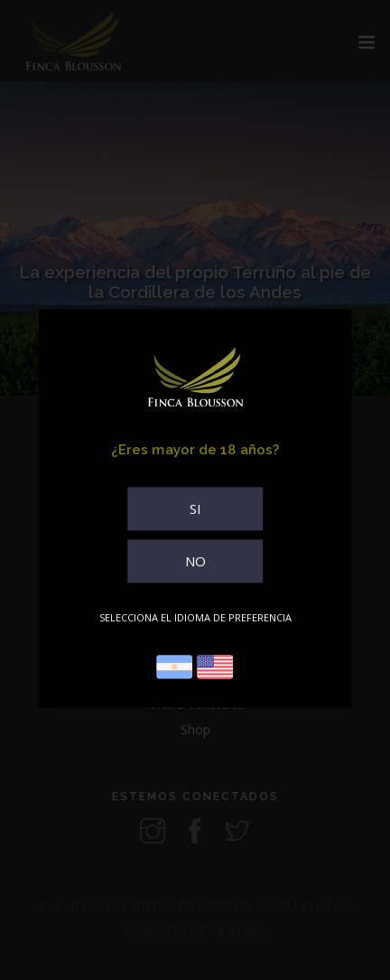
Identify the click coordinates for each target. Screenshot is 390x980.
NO (195, 561)
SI (195, 509)
